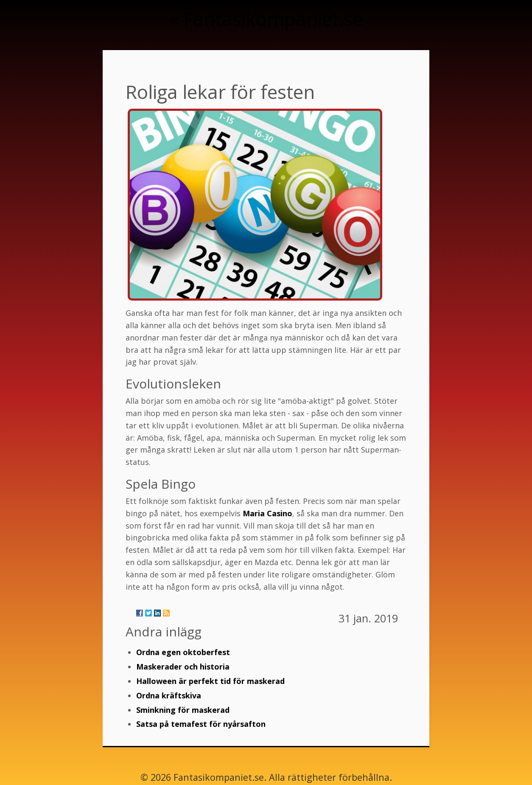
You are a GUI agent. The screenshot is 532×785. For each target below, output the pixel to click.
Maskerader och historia (183, 667)
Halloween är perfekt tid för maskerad (210, 681)
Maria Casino (267, 513)
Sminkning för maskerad (183, 710)
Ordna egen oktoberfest (183, 652)
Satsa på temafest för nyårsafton (201, 724)
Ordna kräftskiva (169, 695)
